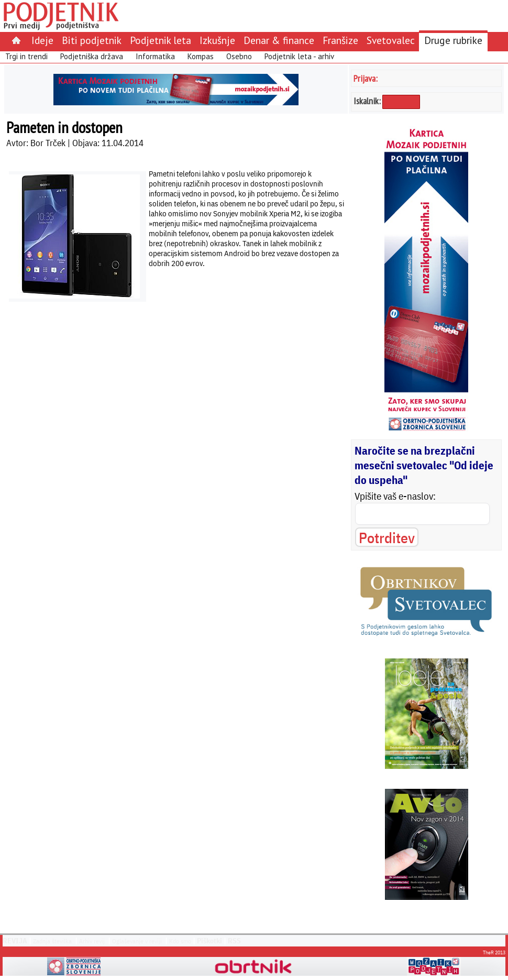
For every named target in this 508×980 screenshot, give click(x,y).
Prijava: (366, 78)
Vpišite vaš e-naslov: (395, 496)
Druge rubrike (453, 40)
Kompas (201, 56)
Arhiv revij (92, 941)
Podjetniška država (92, 56)
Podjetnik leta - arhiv (299, 56)
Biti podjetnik (92, 40)
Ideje (42, 40)
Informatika (155, 56)
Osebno (239, 56)
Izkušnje (217, 40)
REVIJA (15, 941)
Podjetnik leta (161, 40)
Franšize (340, 40)
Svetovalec (391, 40)
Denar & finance (279, 40)
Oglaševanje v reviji (137, 941)
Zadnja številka (52, 941)
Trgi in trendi (26, 56)
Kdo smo (180, 941)
